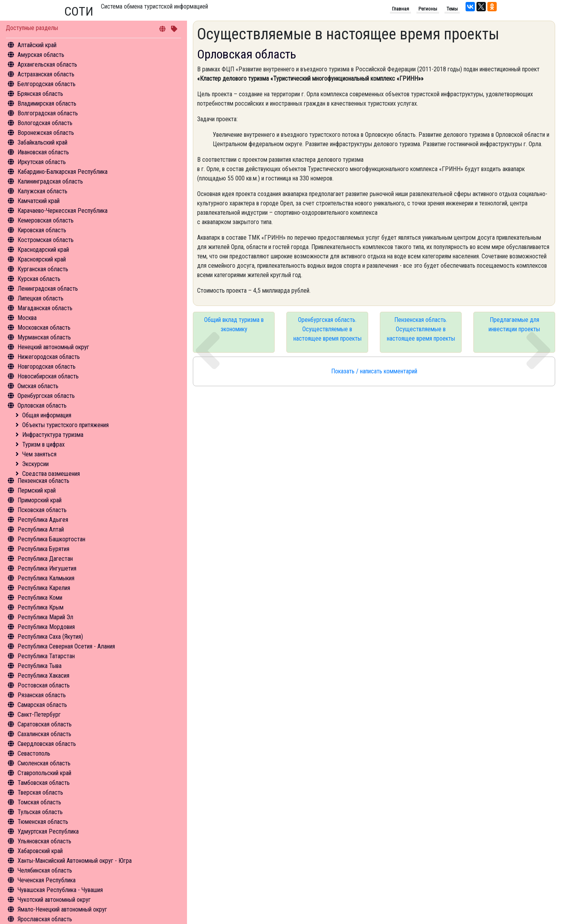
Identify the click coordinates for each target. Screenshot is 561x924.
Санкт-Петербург (39, 715)
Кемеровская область (46, 220)
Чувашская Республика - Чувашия (60, 890)
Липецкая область (41, 298)
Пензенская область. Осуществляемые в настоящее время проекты (421, 329)
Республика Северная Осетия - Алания (66, 646)
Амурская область (41, 55)
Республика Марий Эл (45, 617)
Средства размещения (51, 474)
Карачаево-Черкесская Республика (63, 211)
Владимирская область (47, 103)
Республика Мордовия (46, 627)
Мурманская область (44, 337)
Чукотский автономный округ (54, 900)
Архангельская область (47, 64)
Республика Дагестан (45, 559)
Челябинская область (45, 870)
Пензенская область (43, 481)
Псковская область (42, 510)
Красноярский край (42, 259)
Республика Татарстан (46, 656)
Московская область (44, 328)
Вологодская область (45, 123)
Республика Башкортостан (51, 539)
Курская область (39, 279)
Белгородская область (47, 84)
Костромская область (46, 240)
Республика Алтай (41, 529)
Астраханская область (46, 74)
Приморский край (40, 500)
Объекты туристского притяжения (65, 425)
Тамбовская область (44, 783)
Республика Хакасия (43, 676)
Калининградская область (50, 181)
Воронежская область (46, 133)
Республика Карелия (44, 588)
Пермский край (37, 490)
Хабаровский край (40, 851)
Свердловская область (47, 744)
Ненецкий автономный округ (53, 347)
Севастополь (34, 754)
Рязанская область (42, 695)
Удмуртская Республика (48, 831)
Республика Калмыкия (46, 578)
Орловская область (42, 405)
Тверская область (40, 792)
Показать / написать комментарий (374, 371)
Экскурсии (35, 464)
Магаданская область (45, 308)
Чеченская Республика (47, 880)
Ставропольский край (44, 773)
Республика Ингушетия (47, 568)
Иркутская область (42, 162)
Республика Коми (40, 598)
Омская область (38, 386)
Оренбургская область (46, 396)
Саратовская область (45, 724)
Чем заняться (39, 454)
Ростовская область (44, 685)
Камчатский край (39, 201)
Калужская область (42, 191)
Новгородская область (47, 367)
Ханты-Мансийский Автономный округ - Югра (75, 861)
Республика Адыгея (43, 520)
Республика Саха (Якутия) (50, 637)
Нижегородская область (49, 357)
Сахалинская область (44, 734)
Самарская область (42, 705)
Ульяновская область (44, 841)
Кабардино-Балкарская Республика (63, 172)
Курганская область (43, 269)
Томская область (39, 802)
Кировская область (42, 230)
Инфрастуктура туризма (53, 435)
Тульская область (40, 812)
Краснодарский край (43, 250)
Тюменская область (43, 822)
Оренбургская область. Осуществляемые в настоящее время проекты (327, 329)
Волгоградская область (48, 113)
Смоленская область (44, 763)
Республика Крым (41, 607)
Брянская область (40, 94)
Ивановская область (43, 152)
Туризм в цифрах (43, 444)
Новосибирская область (48, 376)
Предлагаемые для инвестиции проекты (514, 324)
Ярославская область (45, 919)
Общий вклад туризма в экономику (234, 324)
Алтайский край (37, 45)
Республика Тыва (40, 666)
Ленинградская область (48, 289)
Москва (27, 318)
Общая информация (47, 415)
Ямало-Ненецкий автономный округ (62, 909)
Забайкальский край (42, 142)
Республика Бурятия (43, 549)
